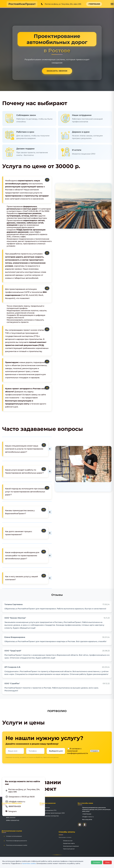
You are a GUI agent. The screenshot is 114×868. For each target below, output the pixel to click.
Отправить (95, 751)
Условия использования (14, 836)
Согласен (97, 862)
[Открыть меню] (112, 4)
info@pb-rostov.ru (17, 801)
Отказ (107, 862)
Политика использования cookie (17, 845)
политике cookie (29, 863)
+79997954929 (94, 4)
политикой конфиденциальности (78, 752)
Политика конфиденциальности (17, 841)
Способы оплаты (67, 832)
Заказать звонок (57, 71)
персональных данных (51, 757)
